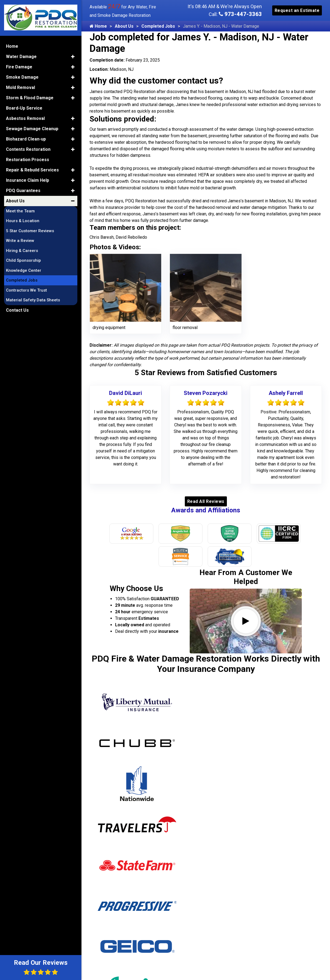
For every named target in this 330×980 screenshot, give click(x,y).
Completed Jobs (158, 26)
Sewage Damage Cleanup (32, 128)
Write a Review (20, 240)
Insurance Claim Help (28, 180)
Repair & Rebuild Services (32, 169)
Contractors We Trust (26, 290)
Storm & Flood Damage (30, 97)
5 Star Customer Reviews (30, 230)
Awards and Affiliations (206, 510)
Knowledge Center (24, 270)
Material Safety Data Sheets (33, 300)
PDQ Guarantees (23, 190)
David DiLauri (126, 393)
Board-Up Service (24, 108)
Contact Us (17, 310)
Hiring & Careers (22, 250)
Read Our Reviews (41, 967)
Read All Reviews (206, 501)
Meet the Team (20, 210)
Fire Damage (19, 66)
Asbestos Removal (25, 118)
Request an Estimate (297, 10)
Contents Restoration (28, 149)
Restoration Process (28, 159)
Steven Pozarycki (206, 393)
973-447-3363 (240, 14)
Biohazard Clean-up (26, 138)
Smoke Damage (22, 77)
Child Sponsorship (23, 260)
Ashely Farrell (286, 393)
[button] (73, 56)
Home (98, 26)
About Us (124, 26)
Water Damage (21, 56)
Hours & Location (23, 221)
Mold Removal (20, 87)
